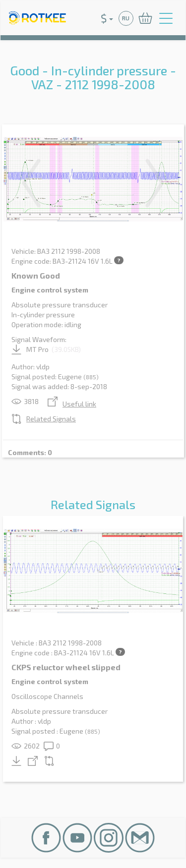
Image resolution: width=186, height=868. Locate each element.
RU (126, 18)
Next (155, 183)
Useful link (72, 404)
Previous (31, 183)
